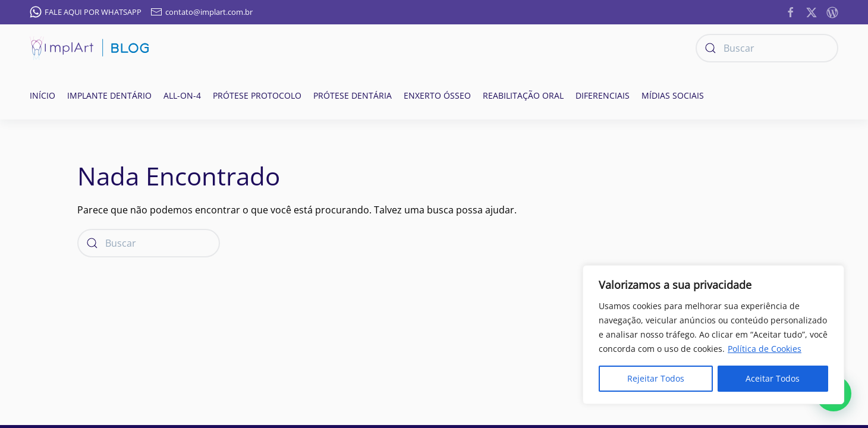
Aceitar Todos (773, 378)
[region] (713, 335)
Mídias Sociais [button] (673, 95)
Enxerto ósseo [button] (437, 95)
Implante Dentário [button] (109, 95)
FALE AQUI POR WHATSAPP (86, 12)
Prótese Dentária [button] (353, 95)
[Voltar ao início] (89, 48)
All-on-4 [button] (182, 95)
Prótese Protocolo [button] (257, 95)
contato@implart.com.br (202, 12)
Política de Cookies (765, 349)
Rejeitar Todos (656, 378)
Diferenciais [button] (603, 95)
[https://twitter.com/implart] (812, 11)
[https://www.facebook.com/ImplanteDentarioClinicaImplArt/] (791, 11)
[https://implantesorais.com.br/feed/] (832, 11)
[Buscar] (767, 48)
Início (43, 95)
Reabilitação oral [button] (523, 95)
